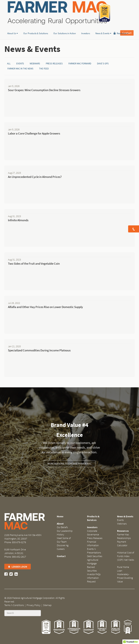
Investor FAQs (94, 574)
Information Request (93, 580)
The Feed (44, 69)
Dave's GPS (103, 64)
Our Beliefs (62, 527)
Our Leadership (65, 531)
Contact (127, 13)
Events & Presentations (94, 551)
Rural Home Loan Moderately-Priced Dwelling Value (125, 574)
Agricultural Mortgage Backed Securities (93, 565)
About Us (13, 28)
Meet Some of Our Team (64, 540)
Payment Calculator (122, 544)
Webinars (35, 64)
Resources (123, 28)
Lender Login (18, 567)
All (9, 64)
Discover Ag (63, 545)
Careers (61, 549)
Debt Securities (95, 556)
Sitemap (47, 605)
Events (20, 64)
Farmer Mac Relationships (124, 536)
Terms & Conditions (14, 605)
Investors (86, 28)
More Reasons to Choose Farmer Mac (70, 464)
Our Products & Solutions (36, 28)
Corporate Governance (93, 533)
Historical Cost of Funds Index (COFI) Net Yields (126, 556)
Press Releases (54, 64)
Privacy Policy (33, 605)
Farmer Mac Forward (80, 64)
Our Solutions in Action (65, 28)
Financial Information (93, 544)
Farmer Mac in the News (20, 69)
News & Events (103, 28)
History (60, 535)
